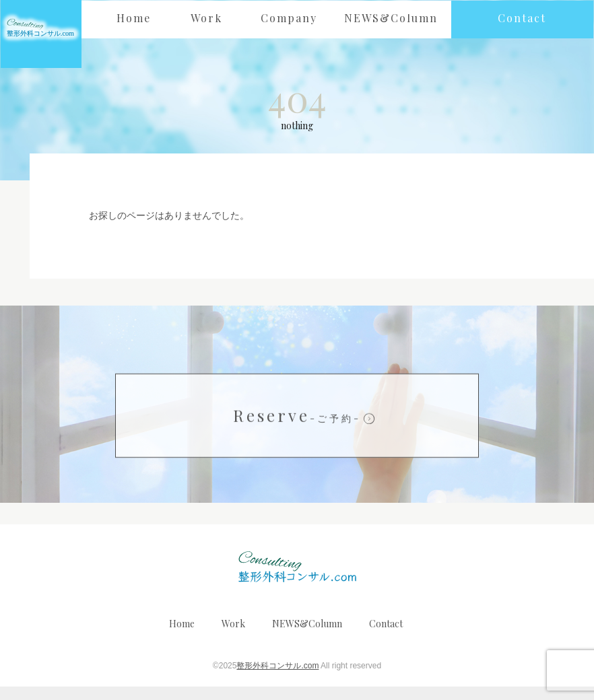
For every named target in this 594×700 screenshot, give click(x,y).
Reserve (297, 429)
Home (182, 636)
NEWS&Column (307, 636)
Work (233, 636)
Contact (386, 636)
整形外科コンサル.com (277, 678)
